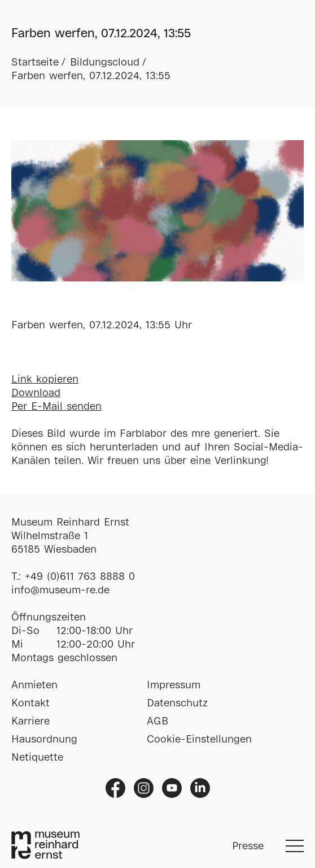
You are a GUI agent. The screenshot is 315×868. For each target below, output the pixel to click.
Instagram (144, 788)
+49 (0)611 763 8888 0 (80, 577)
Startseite (35, 63)
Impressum (174, 685)
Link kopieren (45, 380)
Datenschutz (177, 704)
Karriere (30, 722)
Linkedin (200, 788)
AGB (158, 722)
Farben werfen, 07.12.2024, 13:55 (91, 76)
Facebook (115, 788)
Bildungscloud (105, 63)
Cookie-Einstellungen (199, 740)
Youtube (172, 788)
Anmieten (34, 685)
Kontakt (30, 704)
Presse (248, 847)
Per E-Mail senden (56, 407)
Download (36, 393)
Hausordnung (44, 740)
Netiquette (37, 758)
